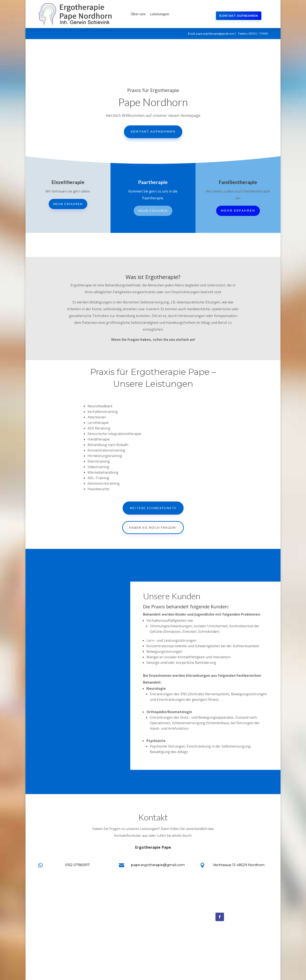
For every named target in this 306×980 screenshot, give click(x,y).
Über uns (138, 14)
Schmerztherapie (169, 932)
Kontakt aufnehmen (239, 16)
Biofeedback (166, 919)
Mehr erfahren (68, 204)
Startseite (105, 912)
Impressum (105, 932)
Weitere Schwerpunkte (153, 508)
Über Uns (104, 919)
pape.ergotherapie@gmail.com (215, 34)
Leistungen (160, 14)
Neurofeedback (167, 912)
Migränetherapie (168, 925)
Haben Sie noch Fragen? (153, 528)
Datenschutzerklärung (114, 938)
